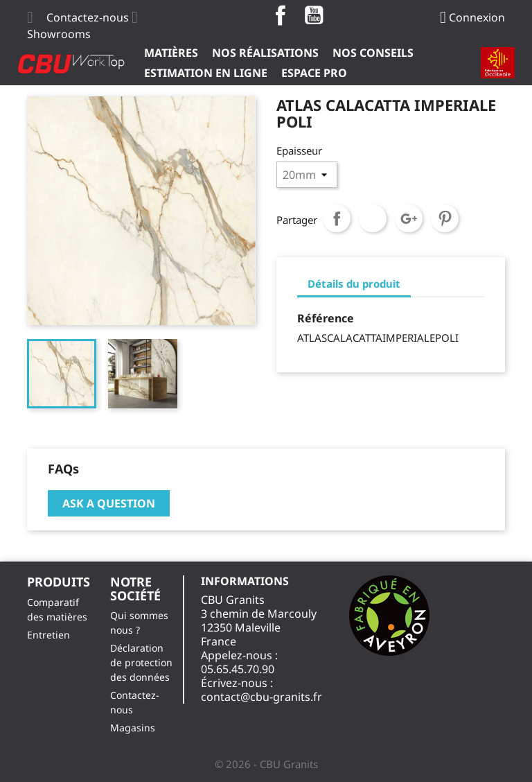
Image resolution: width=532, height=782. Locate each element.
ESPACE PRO (314, 73)
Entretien (48, 635)
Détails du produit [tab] (354, 284)
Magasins (133, 728)
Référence (326, 318)
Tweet (373, 218)
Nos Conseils (373, 53)
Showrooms (59, 34)
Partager (337, 218)
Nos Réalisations (265, 53)
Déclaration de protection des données (141, 662)
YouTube (314, 15)
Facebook (281, 15)
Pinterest (445, 218)
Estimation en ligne (206, 73)
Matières (171, 53)
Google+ (409, 218)
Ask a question (109, 503)
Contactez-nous (88, 17)
